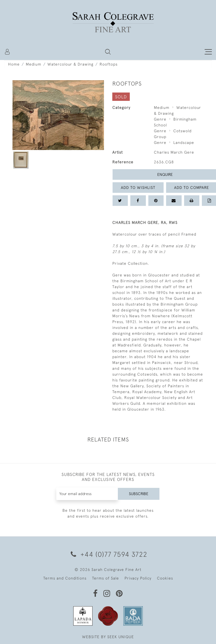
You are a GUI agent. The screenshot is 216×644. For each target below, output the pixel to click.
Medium (34, 64)
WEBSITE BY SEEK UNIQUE (108, 637)
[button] (108, 52)
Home (14, 64)
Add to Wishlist (138, 188)
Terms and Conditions (65, 578)
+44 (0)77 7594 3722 (108, 554)
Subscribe (139, 494)
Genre (160, 119)
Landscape (184, 143)
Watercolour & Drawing (70, 64)
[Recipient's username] (87, 494)
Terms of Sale (106, 578)
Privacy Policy (138, 578)
